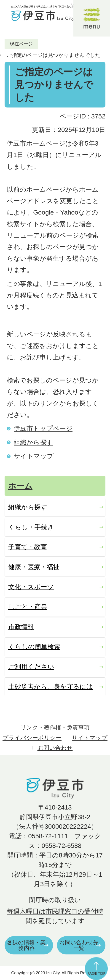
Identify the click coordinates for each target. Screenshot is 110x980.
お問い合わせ (55, 748)
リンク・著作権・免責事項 (55, 727)
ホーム (20, 486)
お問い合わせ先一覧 (79, 945)
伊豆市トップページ (43, 428)
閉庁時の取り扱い (55, 900)
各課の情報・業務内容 (26, 945)
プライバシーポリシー (32, 738)
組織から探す (33, 442)
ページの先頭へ (96, 969)
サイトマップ (34, 456)
